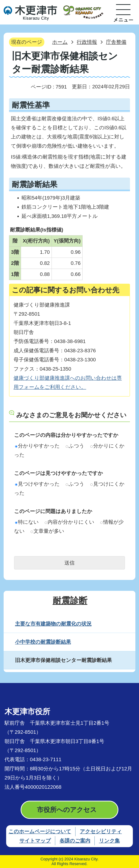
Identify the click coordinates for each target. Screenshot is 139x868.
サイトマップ (35, 841)
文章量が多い (47, 531)
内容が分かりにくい (69, 522)
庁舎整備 (116, 42)
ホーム (60, 42)
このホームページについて (40, 831)
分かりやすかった (37, 446)
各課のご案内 (75, 841)
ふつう (75, 446)
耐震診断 (70, 600)
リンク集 (109, 841)
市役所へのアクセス (67, 810)
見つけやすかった (37, 484)
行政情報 (87, 42)
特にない (27, 522)
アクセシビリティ (101, 831)
